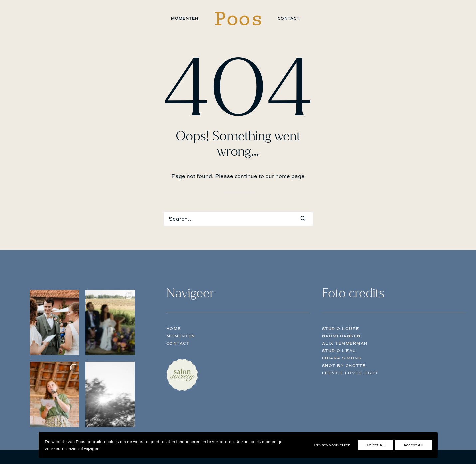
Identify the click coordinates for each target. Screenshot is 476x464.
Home (174, 329)
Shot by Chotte (344, 366)
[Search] (238, 219)
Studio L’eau (339, 351)
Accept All (413, 445)
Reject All (375, 445)
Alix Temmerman (345, 343)
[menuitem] (185, 19)
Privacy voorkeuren (332, 445)
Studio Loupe (341, 329)
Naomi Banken (341, 336)
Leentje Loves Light (350, 373)
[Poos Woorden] (238, 19)
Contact (289, 18)
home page (290, 176)
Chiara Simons (342, 358)
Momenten (185, 18)
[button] (303, 218)
